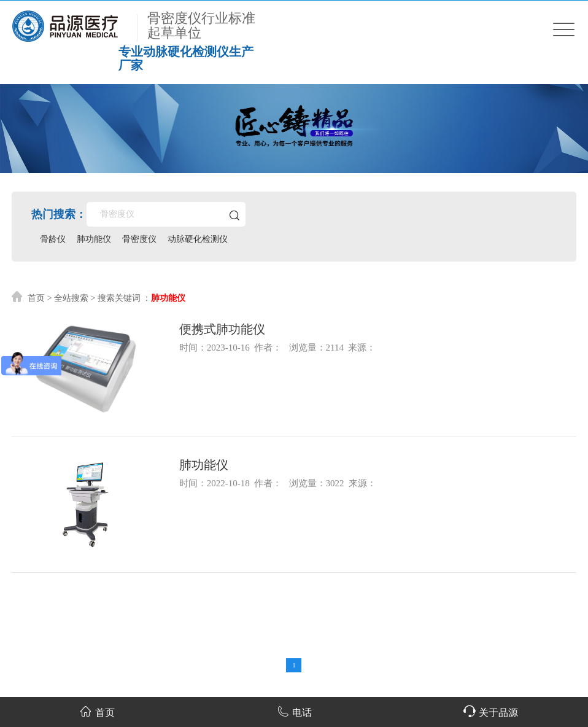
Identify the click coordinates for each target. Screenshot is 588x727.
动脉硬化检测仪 (198, 239)
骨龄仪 (53, 239)
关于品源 (491, 711)
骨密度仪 (139, 239)
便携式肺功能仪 (222, 329)
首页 (36, 298)
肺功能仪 (94, 239)
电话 (294, 711)
